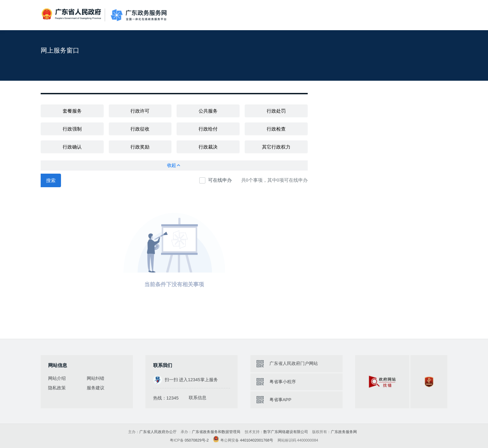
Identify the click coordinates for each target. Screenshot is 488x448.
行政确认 (72, 147)
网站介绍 (57, 378)
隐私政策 (57, 388)
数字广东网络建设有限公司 (286, 432)
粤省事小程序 (283, 382)
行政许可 (140, 111)
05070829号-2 (197, 440)
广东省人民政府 (72, 14)
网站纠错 (96, 378)
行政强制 (72, 129)
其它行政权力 (276, 147)
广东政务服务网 (139, 15)
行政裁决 (208, 147)
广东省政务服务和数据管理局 (216, 432)
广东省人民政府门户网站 (294, 363)
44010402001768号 (257, 440)
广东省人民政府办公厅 (158, 432)
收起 (174, 165)
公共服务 (208, 111)
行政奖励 (140, 147)
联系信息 (198, 398)
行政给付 (208, 129)
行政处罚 (276, 111)
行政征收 (140, 129)
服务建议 (96, 388)
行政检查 (276, 129)
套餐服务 (72, 111)
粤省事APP (280, 400)
